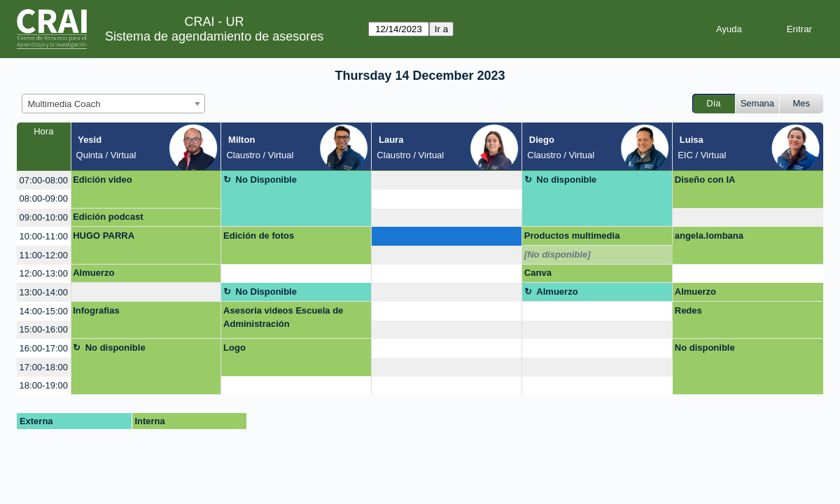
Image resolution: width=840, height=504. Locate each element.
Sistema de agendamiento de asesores (214, 36)
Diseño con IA (705, 180)
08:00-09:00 (44, 198)
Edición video (103, 180)
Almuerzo (93, 273)
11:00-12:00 (44, 255)
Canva (538, 273)
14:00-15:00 (44, 311)
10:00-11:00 (44, 236)
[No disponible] (558, 254)
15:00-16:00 (44, 329)
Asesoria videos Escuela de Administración (283, 317)
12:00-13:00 (44, 273)
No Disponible (266, 180)
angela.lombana (709, 236)
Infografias (96, 310)
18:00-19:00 (44, 385)
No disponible (566, 180)
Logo (234, 348)
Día (713, 103)
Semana (757, 103)
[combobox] (113, 104)
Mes (802, 103)
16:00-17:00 (44, 348)
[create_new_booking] (447, 180)
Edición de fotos (259, 236)
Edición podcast (108, 217)
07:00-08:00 (44, 180)
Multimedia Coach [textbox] (64, 104)
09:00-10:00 (44, 217)
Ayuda (729, 29)
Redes (688, 310)
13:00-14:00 (44, 292)
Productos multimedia (572, 236)
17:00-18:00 (44, 367)
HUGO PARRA (104, 236)
